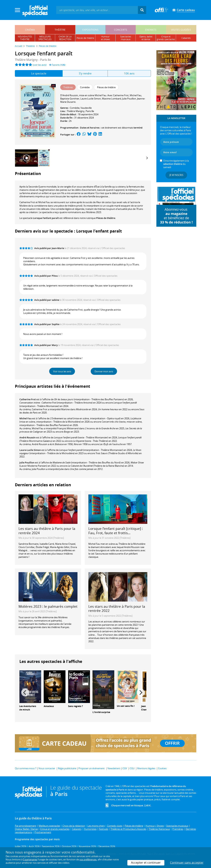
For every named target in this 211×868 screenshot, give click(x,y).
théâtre (60, 30)
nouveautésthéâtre (25, 38)
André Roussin (27, 437)
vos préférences (88, 859)
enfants (151, 30)
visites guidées (181, 30)
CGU (132, 768)
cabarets (186, 38)
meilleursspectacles (45, 38)
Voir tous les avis (62, 371)
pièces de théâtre (85, 38)
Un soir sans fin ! (126, 706)
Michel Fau (25, 418)
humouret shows (106, 38)
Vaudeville (86, 108)
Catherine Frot (28, 399)
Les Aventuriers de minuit (28, 708)
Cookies (162, 768)
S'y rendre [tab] (85, 73)
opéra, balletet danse (146, 38)
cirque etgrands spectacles (166, 38)
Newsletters (114, 768)
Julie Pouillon (27, 462)
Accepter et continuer (146, 863)
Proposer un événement (92, 768)
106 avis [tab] (129, 73)
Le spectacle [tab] (39, 73)
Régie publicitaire (67, 768)
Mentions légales (146, 768)
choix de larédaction (65, 38)
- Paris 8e (33, 60)
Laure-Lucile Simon (30, 450)
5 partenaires (30, 859)
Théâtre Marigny (76, 111)
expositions (90, 30)
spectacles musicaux (126, 38)
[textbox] (97, 10)
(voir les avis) (40, 65)
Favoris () (57, 65)
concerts (121, 30)
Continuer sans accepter (187, 863)
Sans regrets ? (75, 706)
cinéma (30, 30)
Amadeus (49, 706)
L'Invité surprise (101, 712)
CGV (125, 768)
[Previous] (25, 692)
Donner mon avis (104, 371)
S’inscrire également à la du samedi (176, 164)
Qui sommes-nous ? (26, 768)
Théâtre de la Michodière (132, 544)
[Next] (147, 158)
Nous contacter (47, 768)
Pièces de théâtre (106, 218)
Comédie (75, 108)
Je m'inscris (176, 175)
